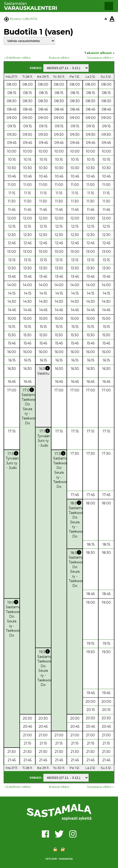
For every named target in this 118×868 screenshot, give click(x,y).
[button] (109, 6)
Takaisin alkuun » (99, 53)
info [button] (48, 368)
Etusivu (16, 19)
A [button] (106, 19)
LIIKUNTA (30, 19)
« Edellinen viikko (18, 58)
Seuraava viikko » (100, 58)
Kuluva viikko (59, 58)
